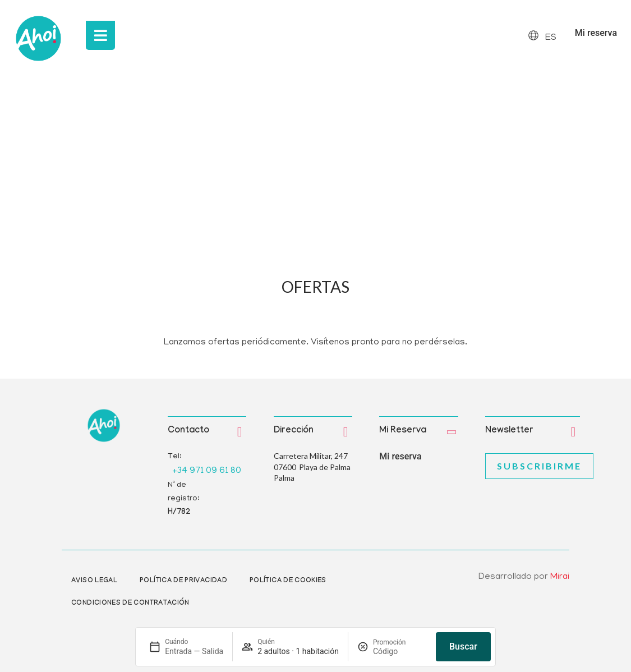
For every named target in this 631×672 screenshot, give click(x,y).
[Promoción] (400, 651)
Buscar (463, 646)
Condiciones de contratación (130, 604)
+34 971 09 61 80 (207, 471)
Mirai (560, 577)
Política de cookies (288, 581)
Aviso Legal (94, 581)
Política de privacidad (183, 581)
